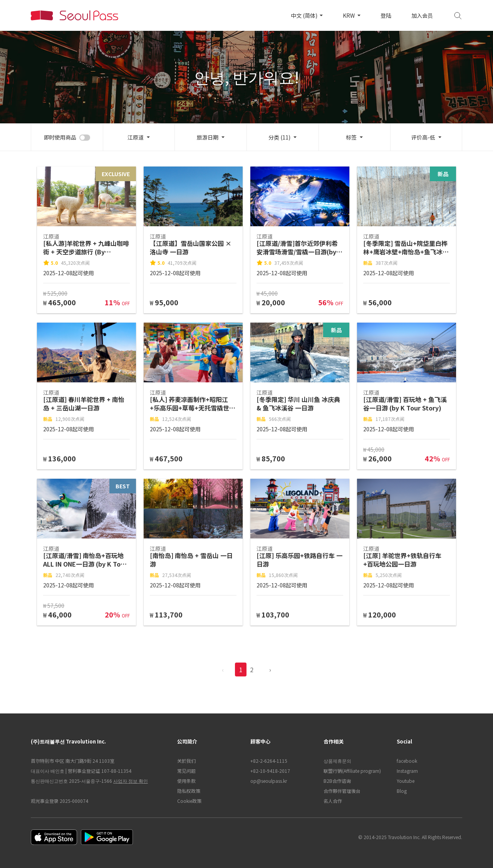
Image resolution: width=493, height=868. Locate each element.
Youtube (406, 781)
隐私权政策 (189, 791)
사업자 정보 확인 (131, 781)
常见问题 (186, 771)
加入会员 (422, 15)
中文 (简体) (305, 15)
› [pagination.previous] (270, 670)
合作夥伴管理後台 (342, 791)
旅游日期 (208, 137)
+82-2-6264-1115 (269, 761)
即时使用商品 (60, 137)
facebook (407, 761)
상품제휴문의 (337, 761)
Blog (402, 791)
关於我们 (186, 761)
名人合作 (333, 801)
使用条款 (186, 781)
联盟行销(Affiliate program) (352, 771)
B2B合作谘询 (337, 781)
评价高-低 (423, 137)
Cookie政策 (189, 801)
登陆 (386, 15)
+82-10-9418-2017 (270, 771)
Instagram (407, 771)
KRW (349, 15)
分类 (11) (279, 137)
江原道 (136, 137)
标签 (351, 137)
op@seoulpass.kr (269, 781)
